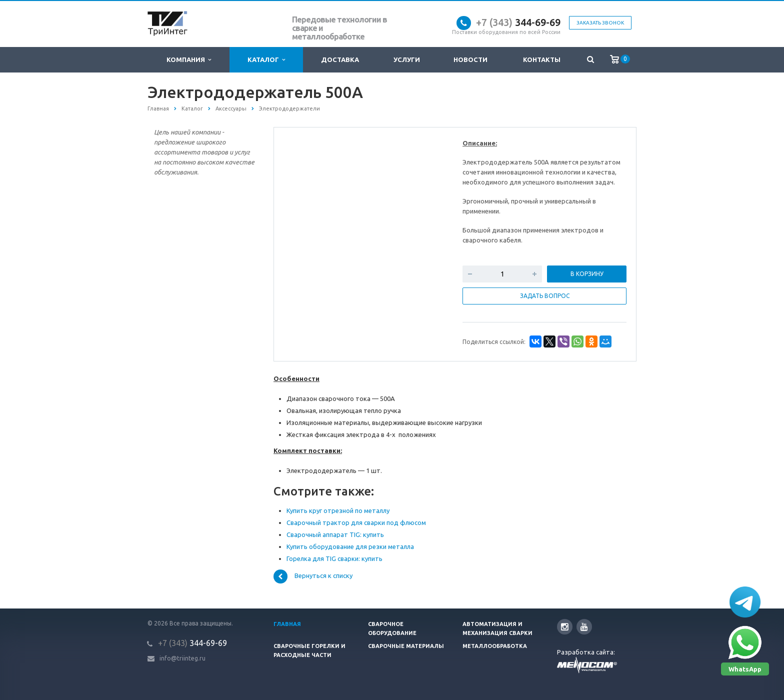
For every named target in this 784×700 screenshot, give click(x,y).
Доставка (340, 59)
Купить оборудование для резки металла (350, 546)
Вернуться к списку (313, 576)
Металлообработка (495, 646)
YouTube (584, 627)
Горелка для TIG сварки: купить (334, 558)
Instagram (565, 627)
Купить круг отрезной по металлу (338, 510)
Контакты (542, 59)
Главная (287, 624)
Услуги (407, 59)
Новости (470, 59)
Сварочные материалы (406, 646)
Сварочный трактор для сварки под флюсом (356, 522)
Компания (189, 60)
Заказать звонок (600, 23)
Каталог (266, 60)
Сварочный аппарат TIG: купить (335, 534)
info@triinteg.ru (182, 658)
